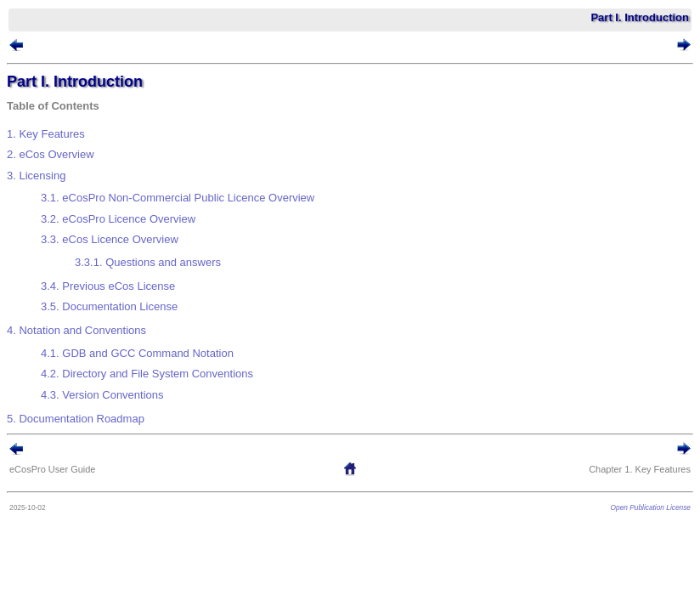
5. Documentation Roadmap (76, 419)
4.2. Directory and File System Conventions (147, 374)
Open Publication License (651, 507)
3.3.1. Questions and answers (148, 262)
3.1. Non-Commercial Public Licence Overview (178, 198)
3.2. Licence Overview (118, 219)
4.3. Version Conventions (102, 395)
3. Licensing (36, 176)
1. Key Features (46, 134)
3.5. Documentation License (109, 306)
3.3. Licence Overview (110, 239)
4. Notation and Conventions (76, 330)
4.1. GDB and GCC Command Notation (137, 353)
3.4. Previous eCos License (108, 286)
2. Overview (51, 154)
